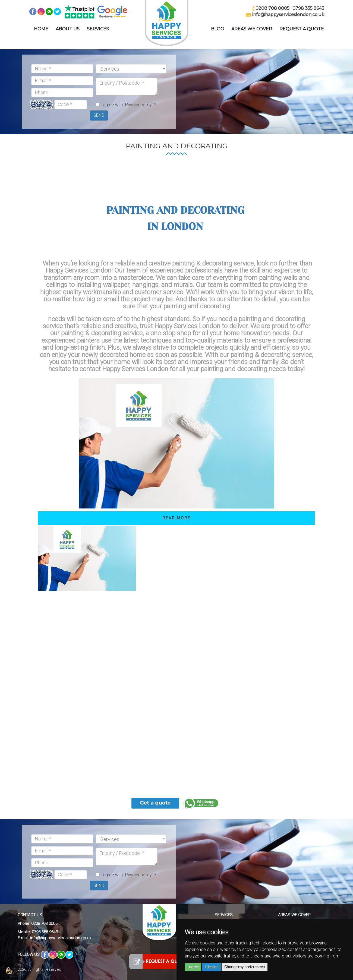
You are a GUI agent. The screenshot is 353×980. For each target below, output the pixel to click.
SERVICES (98, 29)
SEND (99, 115)
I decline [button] (212, 967)
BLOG (218, 29)
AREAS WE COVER (252, 29)
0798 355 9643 (308, 8)
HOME (41, 29)
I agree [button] (193, 967)
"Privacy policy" (138, 105)
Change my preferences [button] (245, 967)
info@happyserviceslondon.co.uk (61, 938)
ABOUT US (68, 29)
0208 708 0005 (272, 8)
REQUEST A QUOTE (302, 29)
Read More (177, 518)
